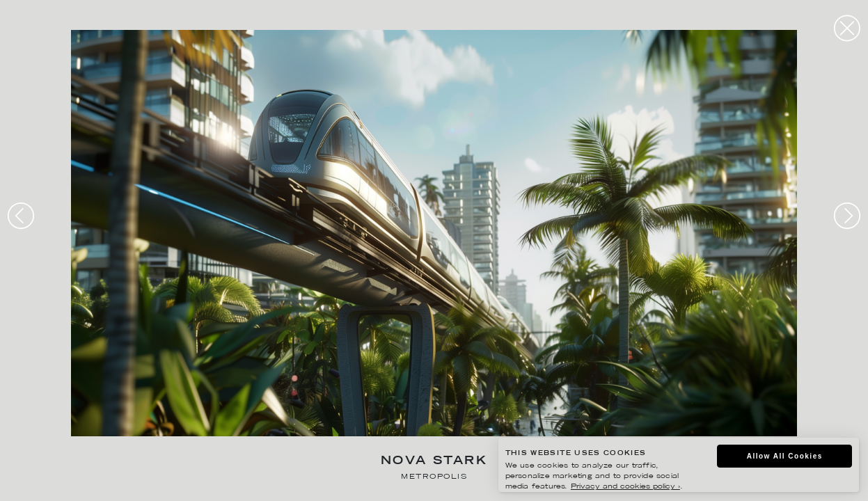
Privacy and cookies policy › (625, 487)
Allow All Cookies (785, 456)
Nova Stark (434, 462)
